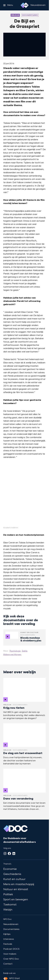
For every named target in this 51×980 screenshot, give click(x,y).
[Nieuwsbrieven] (38, 5)
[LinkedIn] (14, 853)
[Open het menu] (8, 5)
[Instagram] (5, 853)
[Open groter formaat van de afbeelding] (24, 495)
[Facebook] (9, 853)
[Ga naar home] (25, 5)
